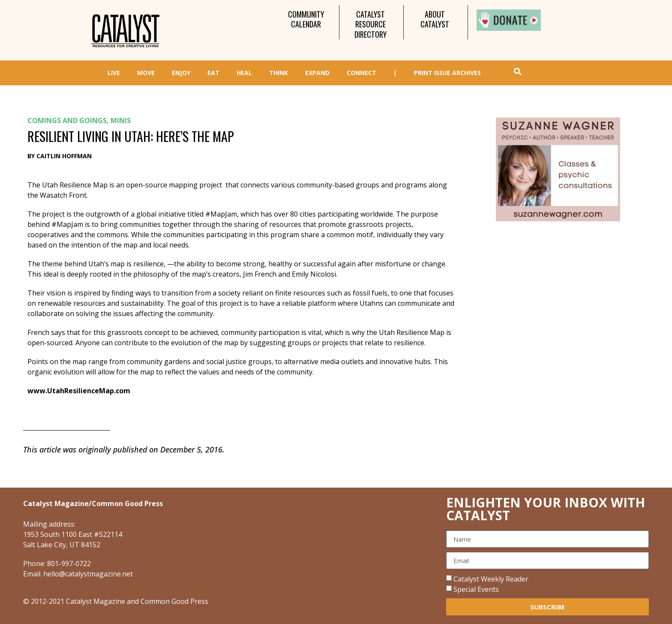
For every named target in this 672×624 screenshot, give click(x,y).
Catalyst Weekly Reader (491, 579)
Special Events (476, 589)
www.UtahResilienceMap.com (79, 391)
